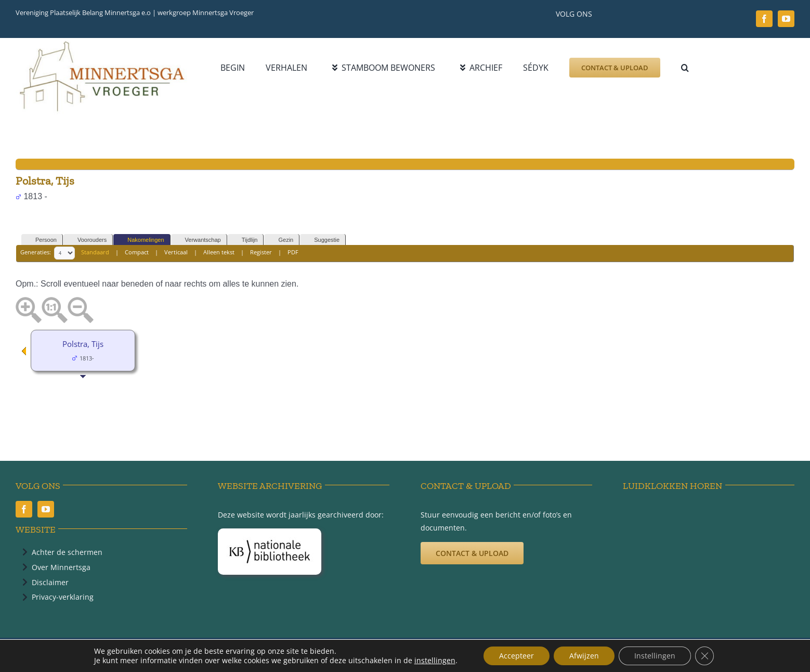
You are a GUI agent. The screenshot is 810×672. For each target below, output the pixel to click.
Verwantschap (198, 240)
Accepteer (517, 656)
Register (261, 253)
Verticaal (176, 253)
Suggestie (322, 240)
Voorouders (87, 240)
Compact (137, 253)
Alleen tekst (219, 253)
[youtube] (786, 19)
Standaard (95, 253)
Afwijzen (584, 656)
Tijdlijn (245, 240)
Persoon (41, 240)
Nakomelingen (141, 240)
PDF (293, 253)
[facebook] (764, 19)
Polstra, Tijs (83, 344)
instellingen (435, 661)
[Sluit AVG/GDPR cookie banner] (704, 656)
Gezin (281, 240)
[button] (685, 68)
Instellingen (655, 656)
